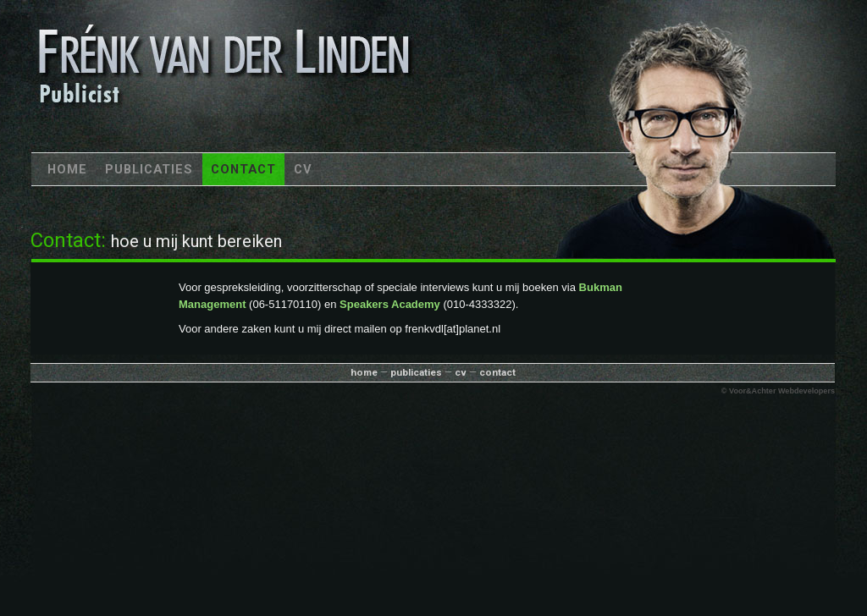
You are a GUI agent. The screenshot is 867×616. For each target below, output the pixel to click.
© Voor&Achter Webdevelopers (778, 391)
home (364, 372)
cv (461, 372)
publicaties (416, 372)
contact (497, 372)
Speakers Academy (390, 304)
